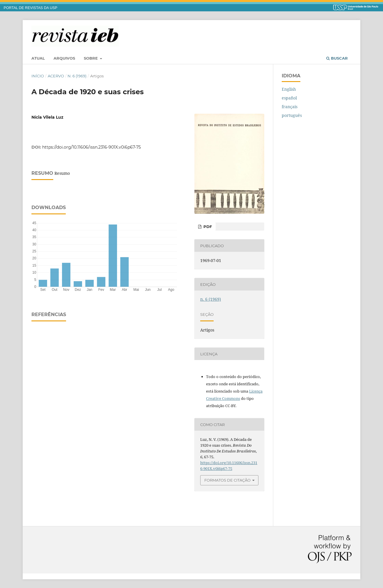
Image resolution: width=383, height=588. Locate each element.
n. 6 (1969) (77, 76)
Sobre (91, 58)
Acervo (56, 76)
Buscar (337, 58)
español (289, 98)
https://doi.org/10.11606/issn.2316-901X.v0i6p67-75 (92, 147)
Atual (38, 58)
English (289, 89)
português (292, 115)
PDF (207, 227)
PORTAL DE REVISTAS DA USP (31, 8)
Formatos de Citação (227, 480)
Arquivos (64, 58)
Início (38, 76)
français (290, 107)
